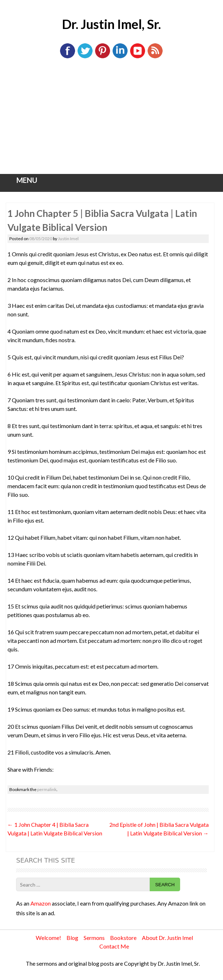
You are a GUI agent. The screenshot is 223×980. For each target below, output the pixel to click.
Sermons (94, 938)
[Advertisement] (111, 120)
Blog (72, 938)
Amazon (41, 903)
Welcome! (48, 938)
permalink (47, 789)
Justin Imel (68, 239)
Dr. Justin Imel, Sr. (111, 24)
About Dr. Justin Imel (167, 938)
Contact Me (114, 946)
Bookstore (123, 938)
